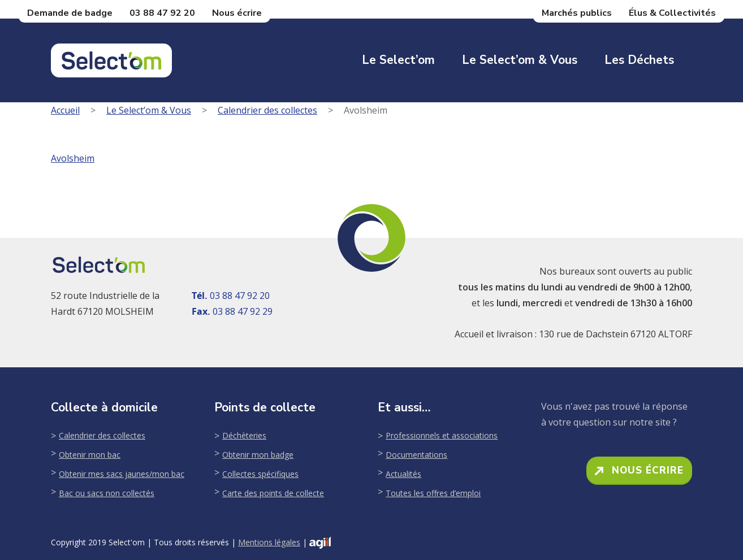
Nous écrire (237, 13)
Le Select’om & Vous (520, 60)
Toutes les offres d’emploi (433, 493)
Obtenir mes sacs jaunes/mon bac (122, 474)
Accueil (65, 110)
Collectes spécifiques (260, 474)
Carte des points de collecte (273, 493)
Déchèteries (244, 435)
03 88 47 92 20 (162, 13)
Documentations (416, 455)
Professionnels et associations (442, 435)
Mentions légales (269, 542)
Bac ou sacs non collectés (107, 493)
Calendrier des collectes (267, 110)
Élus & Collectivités (672, 13)
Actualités (403, 474)
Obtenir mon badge (258, 455)
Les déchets (639, 60)
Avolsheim (73, 158)
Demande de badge (70, 13)
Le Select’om (398, 60)
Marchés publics (577, 13)
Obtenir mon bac (90, 455)
